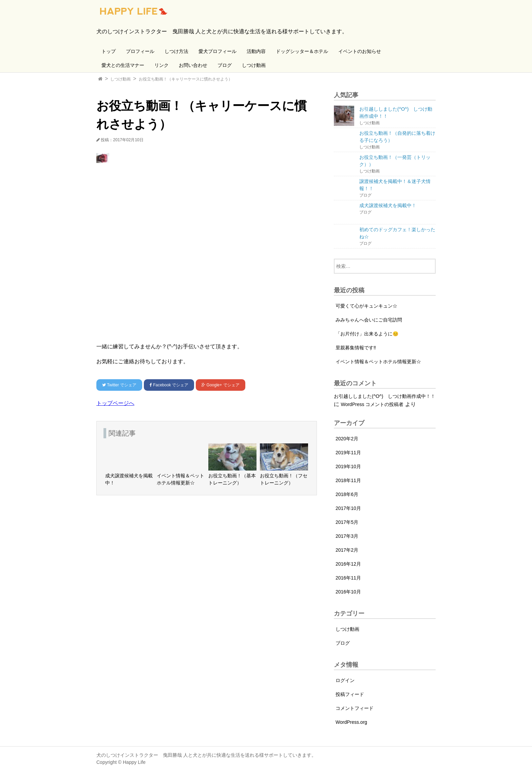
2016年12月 (348, 564)
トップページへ (115, 403)
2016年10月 (348, 592)
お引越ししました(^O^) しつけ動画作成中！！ (385, 396)
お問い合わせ (193, 65)
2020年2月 (347, 439)
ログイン (345, 680)
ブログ (225, 65)
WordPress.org (351, 722)
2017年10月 (348, 508)
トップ (109, 51)
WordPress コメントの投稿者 (372, 404)
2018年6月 (347, 494)
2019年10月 (348, 466)
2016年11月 (348, 578)
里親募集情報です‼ (356, 348)
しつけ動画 (254, 65)
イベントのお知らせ (360, 51)
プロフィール (140, 51)
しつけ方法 (176, 51)
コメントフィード (355, 708)
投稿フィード (350, 694)
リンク (161, 65)
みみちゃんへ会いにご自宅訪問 (369, 320)
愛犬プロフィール (217, 51)
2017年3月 (347, 536)
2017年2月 (347, 550)
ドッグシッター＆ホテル (302, 51)
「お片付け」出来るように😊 (367, 334)
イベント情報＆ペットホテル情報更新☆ (378, 362)
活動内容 (256, 51)
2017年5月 (347, 522)
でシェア (119, 385)
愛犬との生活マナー (123, 65)
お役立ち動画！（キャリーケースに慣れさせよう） (186, 79)
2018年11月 (348, 480)
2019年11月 (348, 453)
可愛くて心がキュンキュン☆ (366, 306)
